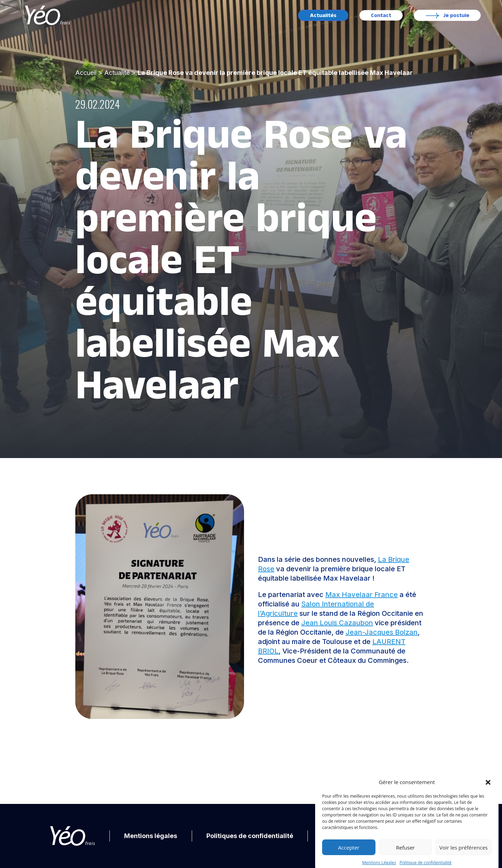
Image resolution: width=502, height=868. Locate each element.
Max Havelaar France (362, 595)
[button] (488, 795)
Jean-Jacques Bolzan (382, 632)
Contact (381, 15)
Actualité (117, 73)
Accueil (86, 73)
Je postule (456, 15)
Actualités (323, 15)
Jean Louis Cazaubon (337, 623)
